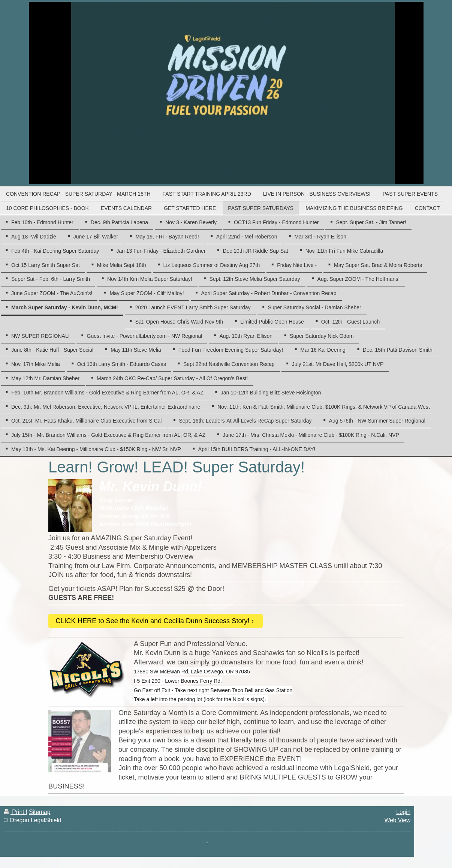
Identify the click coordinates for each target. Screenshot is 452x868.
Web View (398, 820)
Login (403, 812)
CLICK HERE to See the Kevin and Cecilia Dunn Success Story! (153, 621)
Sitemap (40, 812)
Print (15, 812)
